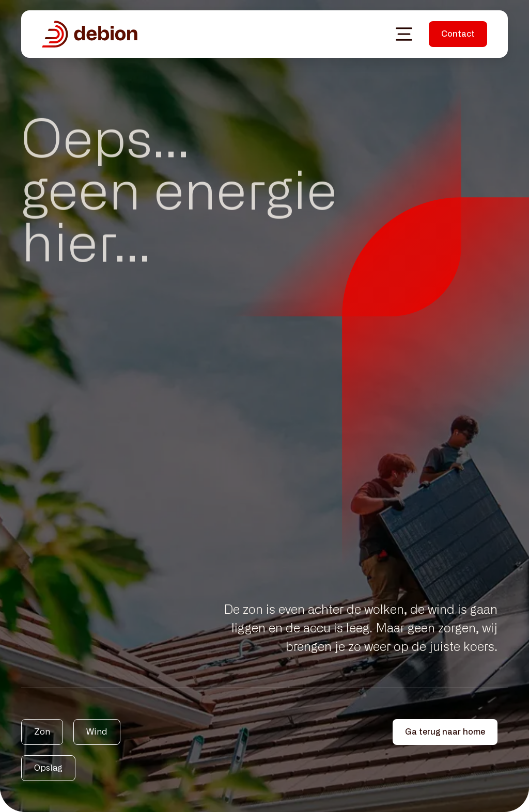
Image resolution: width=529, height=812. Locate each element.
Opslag (48, 768)
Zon (42, 732)
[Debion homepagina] (90, 34)
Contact (458, 34)
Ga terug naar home (445, 732)
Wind (97, 732)
